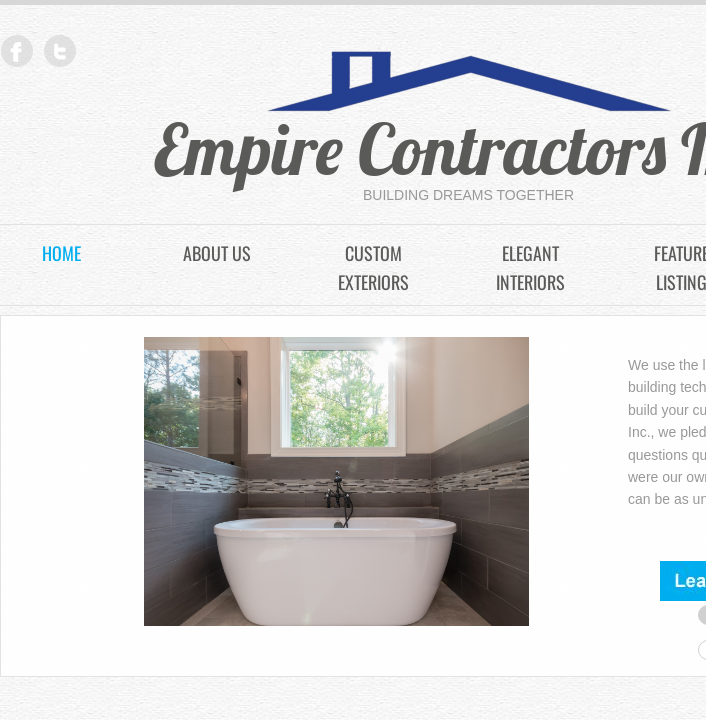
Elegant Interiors (530, 267)
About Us (217, 253)
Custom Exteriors (373, 267)
